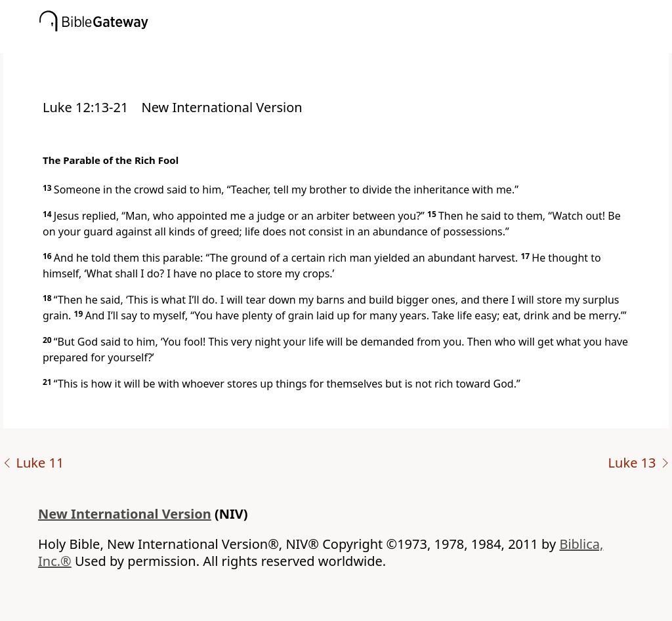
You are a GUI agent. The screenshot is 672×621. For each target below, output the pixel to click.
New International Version (125, 514)
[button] (356, 44)
